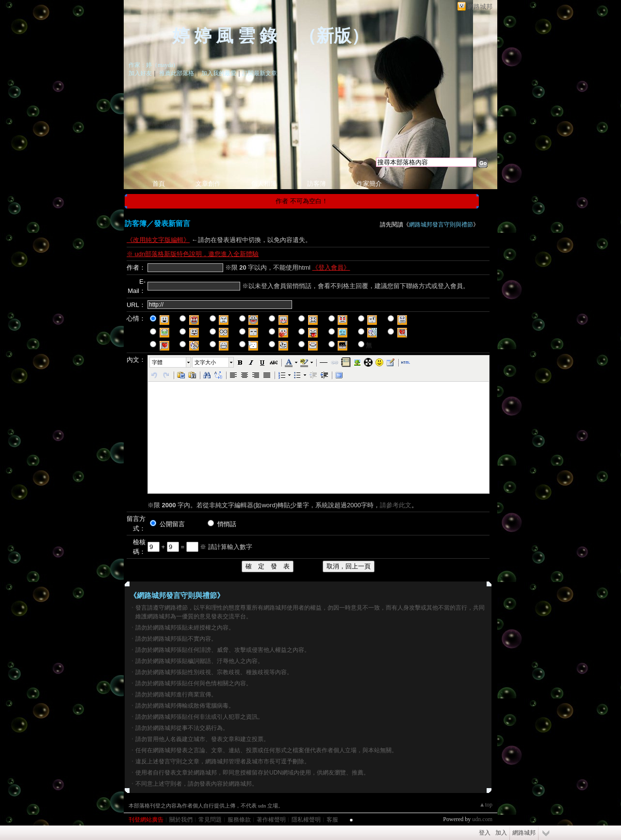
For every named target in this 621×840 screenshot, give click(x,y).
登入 (485, 833)
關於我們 (181, 820)
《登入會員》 (331, 267)
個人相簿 (264, 184)
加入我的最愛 (219, 73)
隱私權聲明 (306, 820)
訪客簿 (317, 184)
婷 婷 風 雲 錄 (227, 36)
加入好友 (140, 73)
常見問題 (210, 820)
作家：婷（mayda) (152, 65)
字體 (157, 362)
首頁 (159, 184)
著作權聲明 (271, 820)
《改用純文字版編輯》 (158, 240)
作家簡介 (369, 184)
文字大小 (205, 362)
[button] (171, 362)
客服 (332, 820)
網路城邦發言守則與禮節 (441, 225)
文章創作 (208, 184)
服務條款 (239, 820)
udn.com (482, 819)
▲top (486, 805)
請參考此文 (396, 505)
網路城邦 (480, 7)
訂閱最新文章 (260, 73)
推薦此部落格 (177, 73)
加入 (501, 833)
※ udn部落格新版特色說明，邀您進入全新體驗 (193, 254)
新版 (334, 36)
